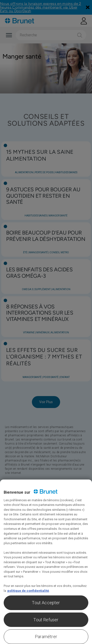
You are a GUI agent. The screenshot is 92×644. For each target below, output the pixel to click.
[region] (46, 562)
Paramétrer (46, 637)
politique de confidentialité (28, 591)
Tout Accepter (46, 603)
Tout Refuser (46, 620)
